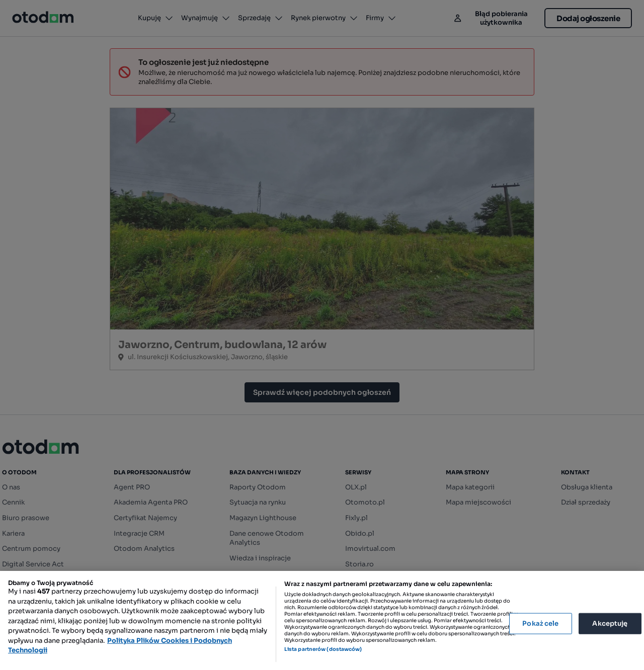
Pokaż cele (540, 623)
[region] (322, 620)
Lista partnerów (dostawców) (323, 649)
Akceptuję (610, 623)
